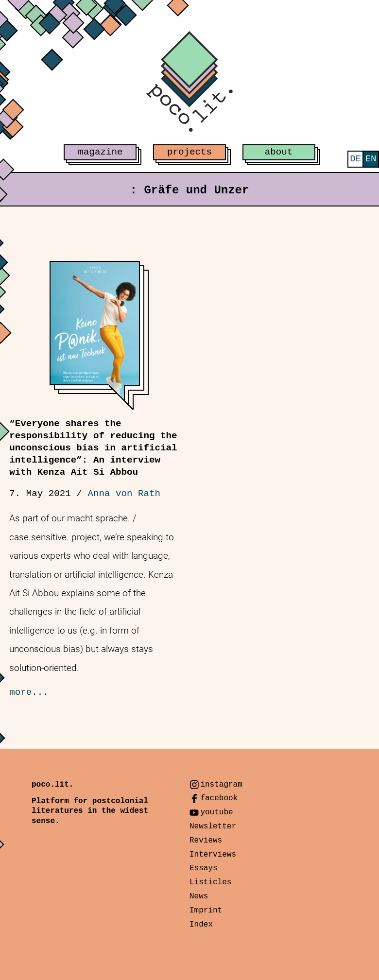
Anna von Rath (124, 494)
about (279, 152)
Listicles (210, 882)
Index (201, 925)
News (199, 896)
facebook (219, 798)
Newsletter (213, 826)
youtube (216, 812)
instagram (221, 785)
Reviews (206, 841)
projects (189, 152)
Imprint (206, 911)
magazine (100, 152)
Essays (204, 868)
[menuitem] (355, 159)
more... (29, 692)
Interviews (213, 855)
